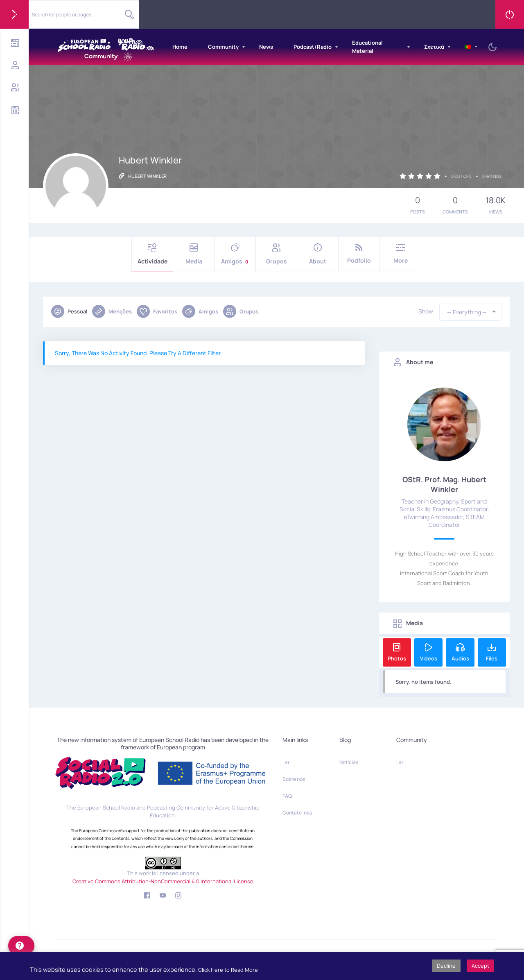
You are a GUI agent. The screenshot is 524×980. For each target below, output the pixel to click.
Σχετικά (434, 47)
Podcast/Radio (313, 47)
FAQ (287, 796)
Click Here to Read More (228, 970)
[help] (21, 946)
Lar (286, 762)
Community (223, 47)
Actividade (152, 254)
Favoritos (157, 311)
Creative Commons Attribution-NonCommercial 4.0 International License (163, 881)
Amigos (235, 254)
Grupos (276, 254)
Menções (112, 311)
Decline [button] (446, 966)
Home (180, 47)
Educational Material (367, 47)
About (318, 254)
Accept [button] (480, 966)
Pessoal (69, 311)
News (266, 47)
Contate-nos (297, 813)
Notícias (349, 762)
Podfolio (359, 254)
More (400, 254)
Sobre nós (294, 779)
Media (194, 254)
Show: (427, 311)
